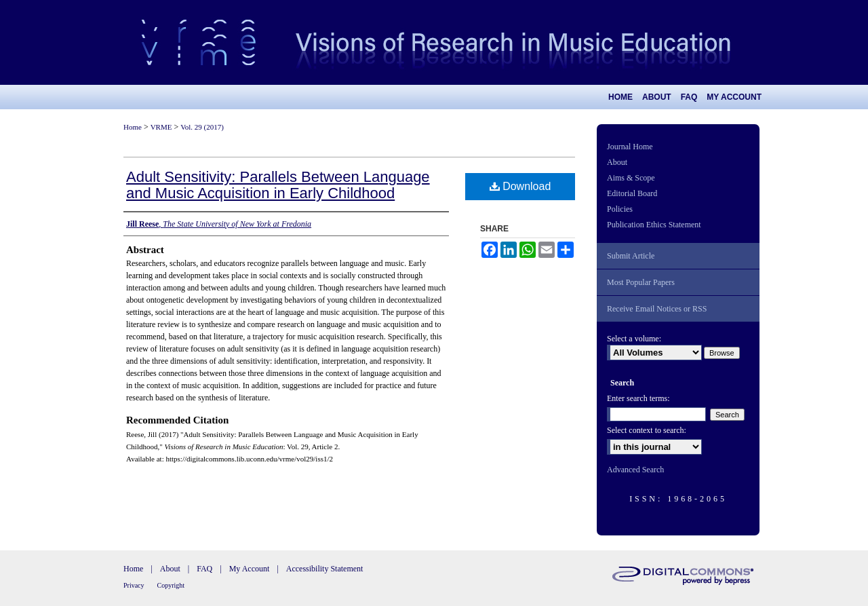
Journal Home (630, 147)
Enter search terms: (638, 398)
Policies (620, 209)
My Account (250, 569)
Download (520, 186)
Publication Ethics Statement (654, 225)
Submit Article (631, 256)
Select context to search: (647, 430)
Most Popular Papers (641, 282)
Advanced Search (635, 470)
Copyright (171, 585)
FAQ (204, 569)
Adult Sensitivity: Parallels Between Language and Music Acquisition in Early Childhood (278, 185)
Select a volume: (634, 339)
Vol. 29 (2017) (202, 127)
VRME (161, 127)
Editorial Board (632, 193)
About (617, 162)
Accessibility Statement (325, 569)
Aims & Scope (631, 178)
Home (133, 127)
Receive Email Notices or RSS (657, 309)
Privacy (134, 585)
